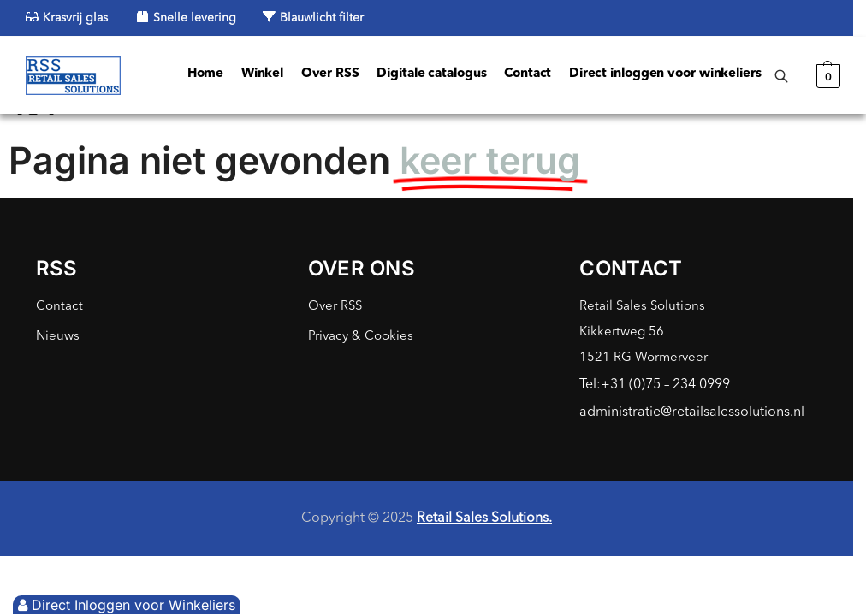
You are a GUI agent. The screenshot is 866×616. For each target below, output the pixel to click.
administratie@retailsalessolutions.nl (692, 412)
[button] (826, 76)
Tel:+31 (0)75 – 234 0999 (655, 385)
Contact (59, 307)
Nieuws (58, 337)
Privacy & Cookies (361, 337)
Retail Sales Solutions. (484, 518)
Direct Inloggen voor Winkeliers (127, 605)
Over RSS (335, 307)
